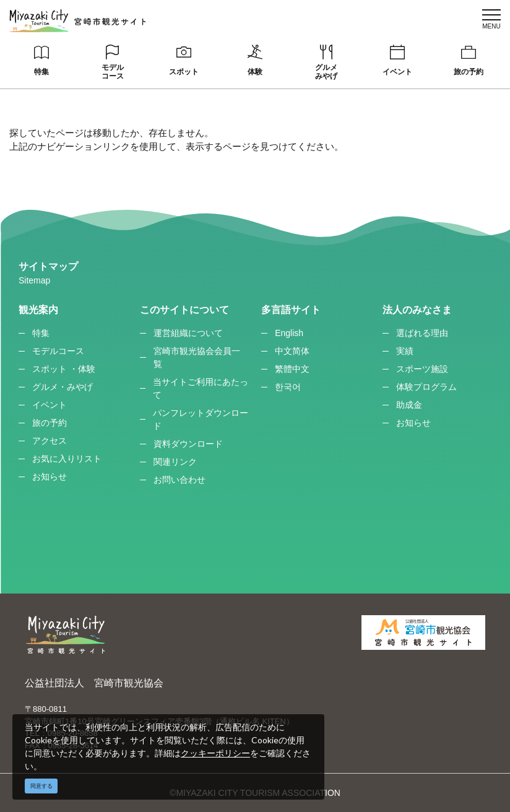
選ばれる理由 (422, 333)
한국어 (288, 387)
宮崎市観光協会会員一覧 (197, 357)
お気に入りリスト (67, 459)
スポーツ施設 (422, 369)
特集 (41, 72)
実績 (405, 351)
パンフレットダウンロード (201, 419)
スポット (184, 72)
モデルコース (113, 72)
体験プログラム (426, 387)
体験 (255, 72)
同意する (41, 786)
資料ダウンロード (188, 444)
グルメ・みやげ (63, 387)
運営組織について (188, 333)
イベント (397, 72)
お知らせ (50, 477)
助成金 (409, 405)
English (289, 333)
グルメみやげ (326, 72)
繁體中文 (292, 369)
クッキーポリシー (215, 753)
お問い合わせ (179, 480)
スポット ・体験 (64, 369)
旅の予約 (469, 72)
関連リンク (175, 462)
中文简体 (292, 351)
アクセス (50, 441)
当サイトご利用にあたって (201, 388)
